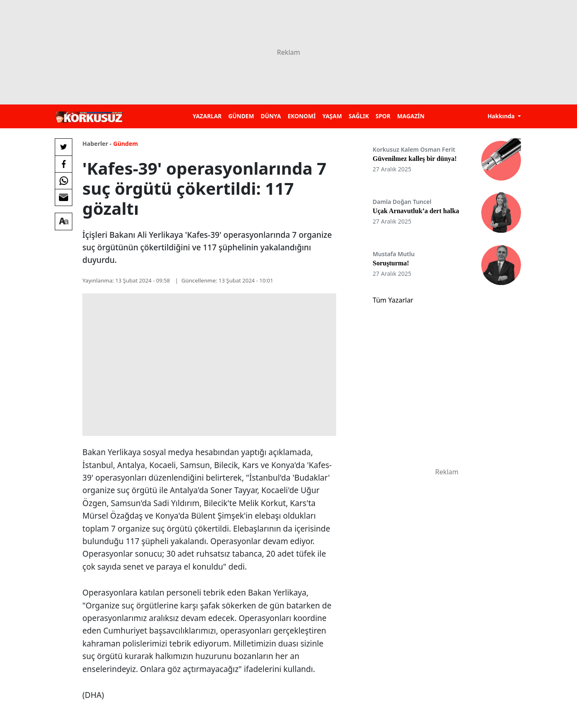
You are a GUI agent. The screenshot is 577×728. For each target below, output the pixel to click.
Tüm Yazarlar (393, 300)
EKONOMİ (302, 116)
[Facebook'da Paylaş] (64, 164)
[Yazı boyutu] (64, 221)
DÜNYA (271, 116)
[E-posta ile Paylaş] (64, 197)
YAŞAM (332, 116)
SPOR (383, 116)
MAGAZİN (411, 116)
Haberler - (97, 144)
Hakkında (502, 116)
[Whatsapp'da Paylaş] (64, 181)
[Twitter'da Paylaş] (64, 147)
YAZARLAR (207, 116)
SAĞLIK (359, 116)
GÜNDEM (241, 116)
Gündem (126, 144)
